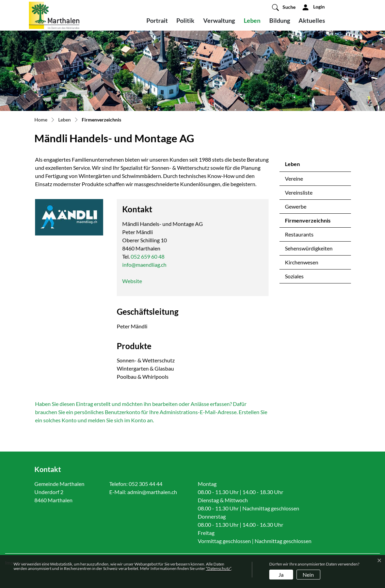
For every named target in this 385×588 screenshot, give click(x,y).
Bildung (280, 20)
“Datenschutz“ (219, 568)
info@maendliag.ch (144, 265)
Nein (308, 575)
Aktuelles (312, 20)
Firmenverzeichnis (308, 222)
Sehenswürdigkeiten (309, 248)
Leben (252, 20)
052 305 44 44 (146, 484)
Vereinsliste (299, 192)
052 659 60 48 (148, 256)
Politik (185, 20)
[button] (284, 7)
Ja (281, 575)
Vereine (294, 178)
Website (132, 281)
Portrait (157, 20)
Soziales (294, 276)
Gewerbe (296, 206)
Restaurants (299, 234)
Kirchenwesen (302, 262)
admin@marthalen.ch (152, 492)
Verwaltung (219, 20)
